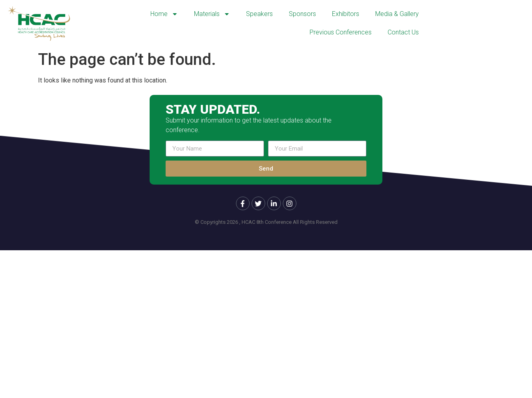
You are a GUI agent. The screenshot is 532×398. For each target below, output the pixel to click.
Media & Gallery (397, 14)
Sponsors (302, 14)
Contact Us (403, 32)
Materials (212, 14)
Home (164, 14)
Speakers (259, 14)
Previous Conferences (341, 32)
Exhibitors (346, 14)
